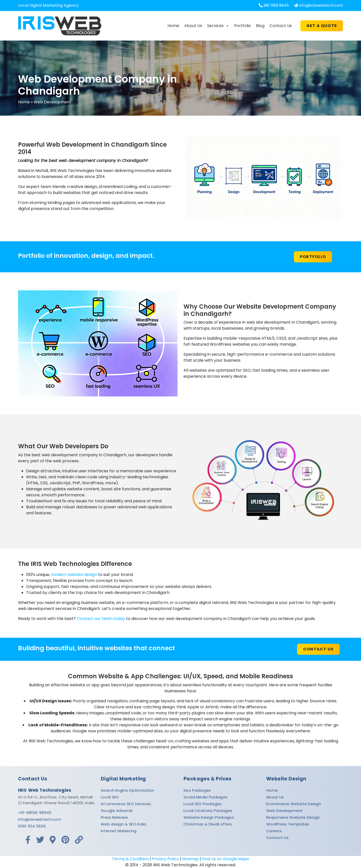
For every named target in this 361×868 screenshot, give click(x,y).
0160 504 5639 (32, 826)
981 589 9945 (276, 5)
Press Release (114, 817)
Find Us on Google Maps (225, 859)
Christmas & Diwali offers (208, 824)
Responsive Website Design (293, 817)
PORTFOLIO (313, 257)
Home (173, 26)
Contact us (318, 649)
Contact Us (281, 26)
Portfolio (243, 26)
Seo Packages (197, 790)
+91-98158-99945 (35, 813)
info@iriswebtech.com (321, 5)
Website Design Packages (209, 817)
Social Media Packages (206, 797)
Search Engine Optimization (127, 790)
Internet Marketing (119, 831)
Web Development (285, 811)
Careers (274, 831)
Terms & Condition (130, 859)
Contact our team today (101, 619)
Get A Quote (322, 26)
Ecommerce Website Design (294, 804)
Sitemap (191, 859)
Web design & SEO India (124, 824)
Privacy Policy (165, 859)
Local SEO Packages (203, 804)
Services (218, 26)
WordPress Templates (288, 824)
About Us (193, 26)
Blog (260, 26)
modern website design (74, 575)
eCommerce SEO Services (126, 804)
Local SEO (110, 797)
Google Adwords (117, 811)
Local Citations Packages (208, 811)
